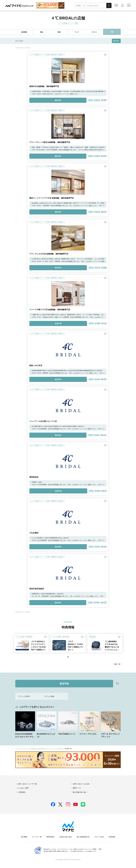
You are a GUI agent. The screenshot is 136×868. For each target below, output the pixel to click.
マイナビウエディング (22, 749)
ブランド (51, 749)
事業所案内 (50, 837)
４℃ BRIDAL (59, 749)
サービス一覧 (37, 837)
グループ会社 (99, 837)
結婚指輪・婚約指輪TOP (39, 749)
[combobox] (91, 6)
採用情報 (112, 837)
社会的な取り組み (66, 837)
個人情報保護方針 (83, 837)
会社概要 (24, 837)
